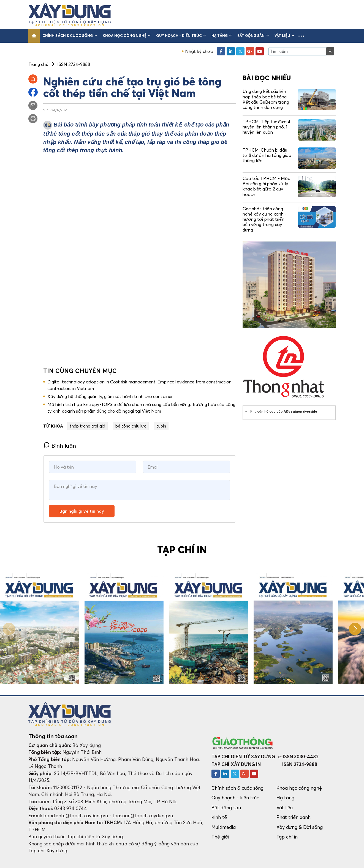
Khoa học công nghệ (127, 36)
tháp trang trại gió (87, 426)
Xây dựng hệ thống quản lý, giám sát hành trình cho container (110, 396)
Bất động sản (253, 36)
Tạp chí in (287, 837)
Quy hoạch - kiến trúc (181, 36)
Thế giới (220, 837)
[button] (301, 36)
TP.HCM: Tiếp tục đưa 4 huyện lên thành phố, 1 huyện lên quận (267, 127)
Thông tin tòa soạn (53, 736)
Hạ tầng (222, 36)
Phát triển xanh (294, 817)
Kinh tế (219, 817)
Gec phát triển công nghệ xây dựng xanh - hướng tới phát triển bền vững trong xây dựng (265, 219)
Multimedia (224, 827)
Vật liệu (285, 36)
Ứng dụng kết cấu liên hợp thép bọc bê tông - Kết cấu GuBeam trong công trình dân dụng (266, 99)
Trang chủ (38, 64)
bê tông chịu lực (131, 426)
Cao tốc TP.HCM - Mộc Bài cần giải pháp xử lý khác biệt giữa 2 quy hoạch (266, 186)
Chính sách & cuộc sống (70, 36)
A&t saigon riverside (300, 411)
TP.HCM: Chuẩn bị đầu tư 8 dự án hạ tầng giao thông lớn (267, 155)
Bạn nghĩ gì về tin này (82, 511)
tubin (161, 426)
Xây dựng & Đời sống (300, 827)
